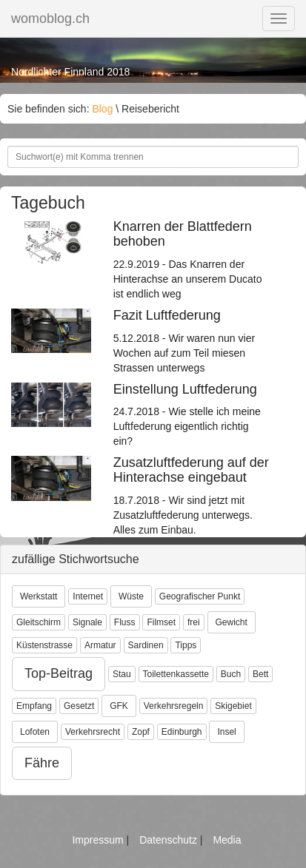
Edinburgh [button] (182, 732)
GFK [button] (119, 706)
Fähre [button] (42, 763)
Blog (102, 109)
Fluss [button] (125, 622)
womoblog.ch (50, 18)
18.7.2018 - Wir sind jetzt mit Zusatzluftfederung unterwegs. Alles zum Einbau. (192, 496)
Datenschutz (170, 840)
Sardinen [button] (146, 645)
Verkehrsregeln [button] (174, 706)
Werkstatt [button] (39, 596)
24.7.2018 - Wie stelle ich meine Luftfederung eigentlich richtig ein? (192, 415)
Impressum (99, 840)
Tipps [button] (186, 645)
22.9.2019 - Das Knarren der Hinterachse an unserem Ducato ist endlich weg (192, 260)
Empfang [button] (34, 706)
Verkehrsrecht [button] (93, 732)
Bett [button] (260, 674)
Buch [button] (231, 674)
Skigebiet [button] (233, 706)
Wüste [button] (131, 596)
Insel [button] (226, 732)
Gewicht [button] (232, 622)
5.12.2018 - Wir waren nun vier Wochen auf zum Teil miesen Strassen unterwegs (192, 341)
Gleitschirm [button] (39, 622)
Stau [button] (122, 674)
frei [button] (194, 622)
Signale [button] (87, 622)
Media (227, 840)
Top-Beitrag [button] (59, 673)
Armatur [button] (100, 645)
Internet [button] (88, 596)
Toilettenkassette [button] (176, 674)
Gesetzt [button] (79, 706)
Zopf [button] (141, 732)
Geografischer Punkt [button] (200, 596)
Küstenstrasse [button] (44, 645)
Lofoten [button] (35, 732)
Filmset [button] (161, 622)
